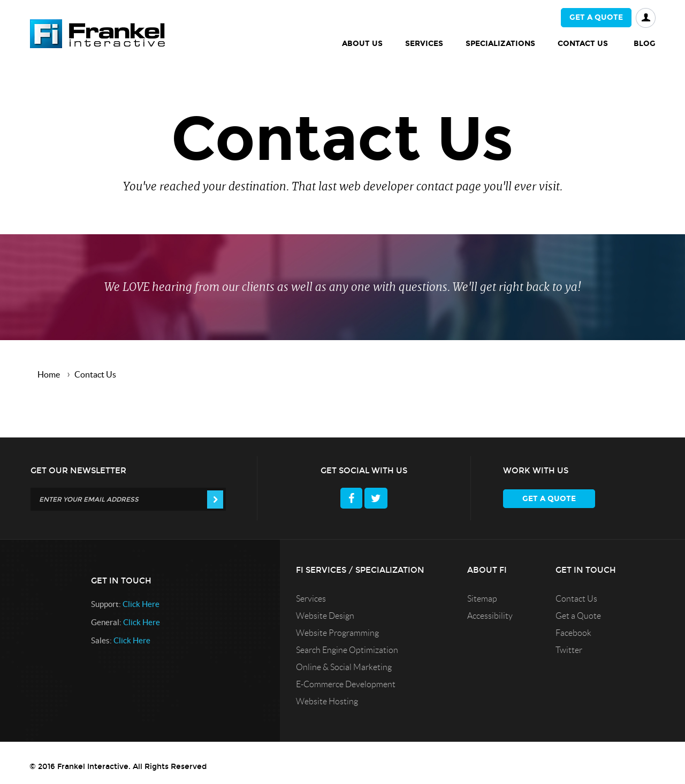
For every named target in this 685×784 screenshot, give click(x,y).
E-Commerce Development (346, 684)
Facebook (573, 633)
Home (49, 374)
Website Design (325, 616)
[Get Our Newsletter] (128, 499)
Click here (141, 604)
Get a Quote (578, 616)
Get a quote (596, 17)
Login (646, 18)
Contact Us (576, 599)
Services (311, 599)
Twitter (569, 650)
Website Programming (337, 633)
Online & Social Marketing (344, 667)
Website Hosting (327, 701)
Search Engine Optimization (347, 650)
